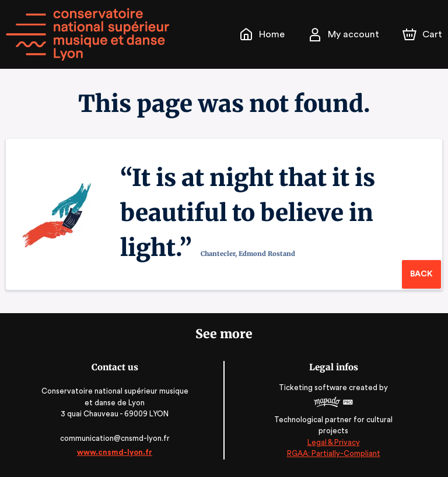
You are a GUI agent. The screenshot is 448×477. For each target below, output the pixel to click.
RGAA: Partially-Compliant (333, 453)
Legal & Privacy (333, 442)
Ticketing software (314, 391)
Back (421, 274)
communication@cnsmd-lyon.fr (115, 438)
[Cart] (423, 34)
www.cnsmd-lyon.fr (115, 452)
